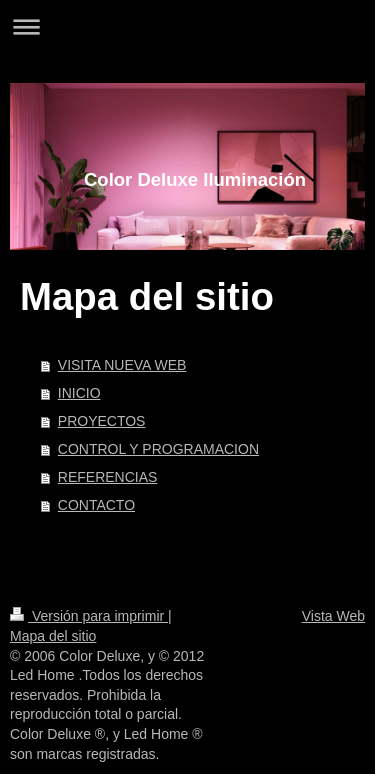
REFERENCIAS (108, 477)
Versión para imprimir (89, 616)
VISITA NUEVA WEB (122, 365)
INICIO (79, 393)
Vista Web (333, 616)
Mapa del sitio (53, 636)
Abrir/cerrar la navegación (187, 26)
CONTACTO (96, 505)
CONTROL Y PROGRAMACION (158, 449)
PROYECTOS (102, 421)
